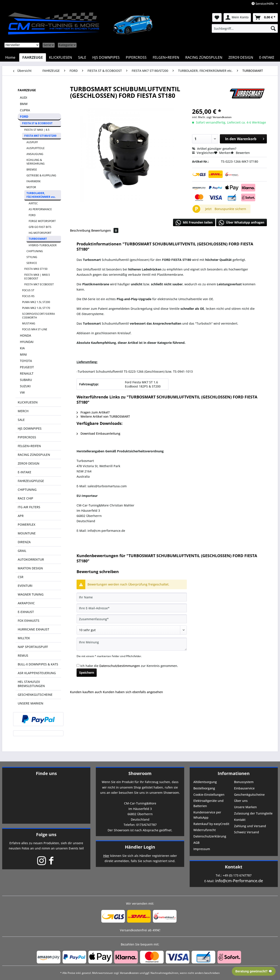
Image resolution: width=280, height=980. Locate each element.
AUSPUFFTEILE (36, 148)
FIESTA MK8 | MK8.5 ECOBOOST (37, 277)
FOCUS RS (28, 296)
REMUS (23, 655)
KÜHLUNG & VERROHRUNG (36, 162)
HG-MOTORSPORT (40, 233)
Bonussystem (244, 782)
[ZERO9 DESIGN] (241, 57)
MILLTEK (24, 638)
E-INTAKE (24, 472)
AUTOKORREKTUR (31, 559)
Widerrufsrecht (205, 830)
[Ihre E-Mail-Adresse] (132, 608)
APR (21, 516)
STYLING (32, 257)
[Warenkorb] (265, 17)
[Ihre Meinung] (132, 644)
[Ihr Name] (132, 597)
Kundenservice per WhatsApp (207, 815)
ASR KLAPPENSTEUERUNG (37, 673)
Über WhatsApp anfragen (241, 223)
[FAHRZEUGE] (33, 57)
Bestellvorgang (204, 788)
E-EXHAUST (26, 612)
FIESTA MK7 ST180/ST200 (40, 136)
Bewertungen (105, 230)
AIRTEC (33, 203)
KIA (22, 348)
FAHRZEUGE (27, 90)
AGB (196, 843)
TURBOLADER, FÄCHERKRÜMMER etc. (41, 195)
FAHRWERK (34, 181)
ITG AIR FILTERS (29, 507)
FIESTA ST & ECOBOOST (37, 123)
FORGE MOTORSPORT (42, 221)
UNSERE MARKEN (31, 703)
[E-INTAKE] (267, 57)
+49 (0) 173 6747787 (237, 875)
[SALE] (82, 57)
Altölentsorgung (205, 782)
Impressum (202, 849)
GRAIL (22, 551)
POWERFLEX (26, 524)
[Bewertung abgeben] (132, 630)
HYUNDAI (27, 342)
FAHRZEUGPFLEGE (31, 481)
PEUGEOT (27, 367)
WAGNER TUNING (31, 594)
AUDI (24, 97)
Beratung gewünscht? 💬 (254, 971)
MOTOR (31, 187)
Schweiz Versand (247, 832)
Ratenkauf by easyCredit (211, 824)
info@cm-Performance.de (239, 881)
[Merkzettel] (217, 17)
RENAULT (27, 373)
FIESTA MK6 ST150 (36, 269)
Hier (106, 856)
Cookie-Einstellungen (209, 795)
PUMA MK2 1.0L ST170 (36, 308)
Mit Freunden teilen (194, 223)
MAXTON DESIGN (30, 568)
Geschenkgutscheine (249, 795)
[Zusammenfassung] (132, 619)
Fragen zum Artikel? (93, 412)
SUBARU (26, 380)
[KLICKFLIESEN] (60, 57)
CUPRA (25, 110)
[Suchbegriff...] (245, 28)
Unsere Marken (245, 807)
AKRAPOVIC (26, 603)
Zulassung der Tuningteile (253, 813)
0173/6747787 (146, 825)
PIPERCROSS (27, 437)
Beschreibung (80, 230)
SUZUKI (25, 386)
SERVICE (32, 263)
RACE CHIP (25, 498)
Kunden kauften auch (86, 692)
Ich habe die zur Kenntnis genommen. (129, 666)
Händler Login (140, 847)
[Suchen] (273, 28)
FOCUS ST (28, 290)
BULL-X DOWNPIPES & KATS (38, 664)
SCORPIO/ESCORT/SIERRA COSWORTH (38, 316)
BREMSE (32, 170)
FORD (24, 116)
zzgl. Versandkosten (219, 117)
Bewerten (240, 153)
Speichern (87, 673)
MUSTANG (29, 323)
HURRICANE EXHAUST (33, 629)
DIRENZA (24, 542)
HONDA (25, 335)
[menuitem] (245, 28)
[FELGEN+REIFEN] (166, 57)
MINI (23, 354)
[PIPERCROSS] (136, 57)
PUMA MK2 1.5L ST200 (36, 302)
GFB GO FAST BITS (40, 227)
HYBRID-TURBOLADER (43, 245)
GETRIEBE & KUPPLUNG (41, 175)
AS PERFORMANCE (40, 209)
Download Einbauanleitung (98, 433)
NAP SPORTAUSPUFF (33, 647)
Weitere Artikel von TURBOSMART (103, 416)
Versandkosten (129, 973)
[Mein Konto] (237, 17)
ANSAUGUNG (35, 154)
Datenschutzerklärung (210, 836)
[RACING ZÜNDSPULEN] (204, 57)
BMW (24, 104)
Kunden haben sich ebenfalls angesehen (133, 692)
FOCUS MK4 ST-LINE (35, 329)
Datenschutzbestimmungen (120, 666)
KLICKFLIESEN (28, 402)
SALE (21, 420)
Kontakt (240, 820)
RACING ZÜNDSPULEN (34, 455)
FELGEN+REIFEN (29, 446)
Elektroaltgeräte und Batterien (208, 803)
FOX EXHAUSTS (29, 621)
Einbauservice (244, 788)
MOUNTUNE (27, 533)
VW (22, 392)
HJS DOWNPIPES (30, 428)
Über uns (241, 801)
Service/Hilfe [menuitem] (263, 4)
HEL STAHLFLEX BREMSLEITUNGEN (31, 684)
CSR (21, 577)
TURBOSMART (38, 239)
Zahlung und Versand (250, 826)
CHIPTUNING (35, 251)
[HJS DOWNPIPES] (106, 57)
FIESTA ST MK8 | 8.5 (37, 130)
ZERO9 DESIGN (29, 463)
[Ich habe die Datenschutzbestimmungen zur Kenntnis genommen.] (78, 666)
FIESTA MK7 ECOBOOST (39, 284)
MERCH (23, 411)
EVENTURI (25, 586)
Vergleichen (203, 153)
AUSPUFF (32, 142)
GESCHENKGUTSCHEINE (35, 695)
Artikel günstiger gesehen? (214, 149)
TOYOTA (26, 361)
